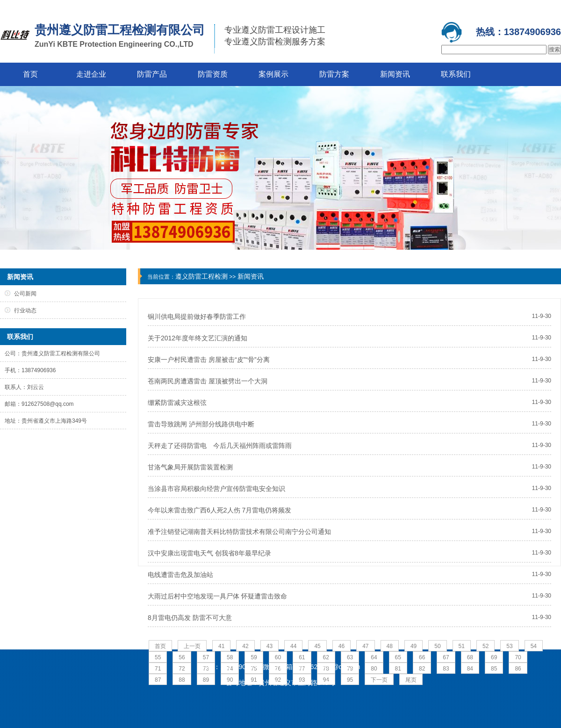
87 (158, 680)
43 (270, 646)
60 (278, 657)
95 (350, 680)
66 (422, 657)
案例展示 (273, 74)
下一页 (379, 680)
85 (494, 669)
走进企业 (91, 74)
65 (398, 657)
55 (158, 657)
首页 (30, 74)
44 (293, 646)
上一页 (192, 646)
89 (206, 680)
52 (485, 646)
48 (390, 646)
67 (446, 657)
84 (470, 669)
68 (470, 657)
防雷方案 (334, 74)
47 (365, 646)
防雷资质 (213, 74)
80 (374, 669)
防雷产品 (152, 74)
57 (206, 657)
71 (158, 669)
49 (414, 646)
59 (254, 657)
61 (302, 657)
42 (245, 646)
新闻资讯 (395, 74)
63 (350, 657)
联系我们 (456, 74)
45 (317, 646)
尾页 (411, 680)
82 (422, 669)
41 (221, 646)
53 (509, 646)
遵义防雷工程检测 (201, 276)
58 (230, 657)
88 (182, 680)
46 (342, 646)
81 (398, 669)
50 (437, 646)
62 (326, 657)
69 (494, 657)
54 (534, 646)
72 (182, 669)
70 (518, 657)
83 (446, 669)
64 (374, 657)
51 (462, 646)
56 (182, 657)
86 (518, 669)
